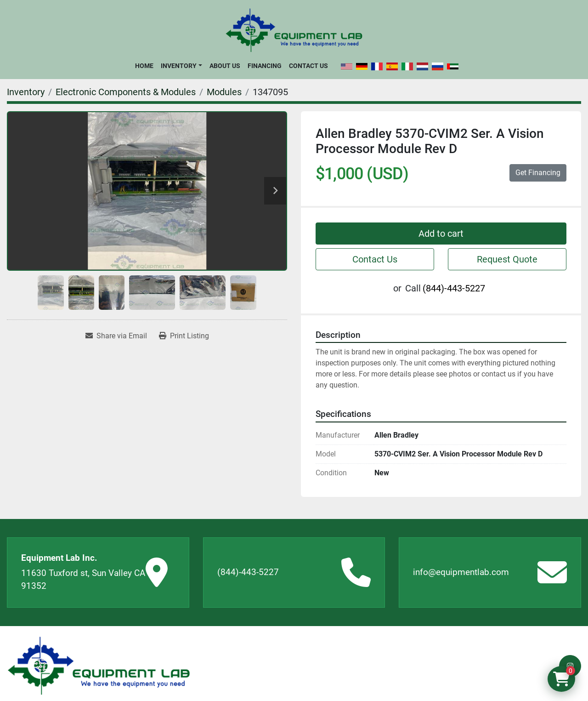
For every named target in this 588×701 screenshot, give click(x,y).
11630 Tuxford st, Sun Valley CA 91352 (83, 580)
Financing (265, 66)
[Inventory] (26, 92)
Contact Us (308, 66)
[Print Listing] (184, 336)
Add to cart (441, 234)
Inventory (179, 66)
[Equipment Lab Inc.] (99, 666)
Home (144, 66)
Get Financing (538, 173)
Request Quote (507, 259)
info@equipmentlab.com (461, 572)
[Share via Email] (116, 336)
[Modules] (224, 92)
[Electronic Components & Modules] (126, 92)
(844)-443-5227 (454, 288)
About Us (225, 66)
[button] (181, 66)
